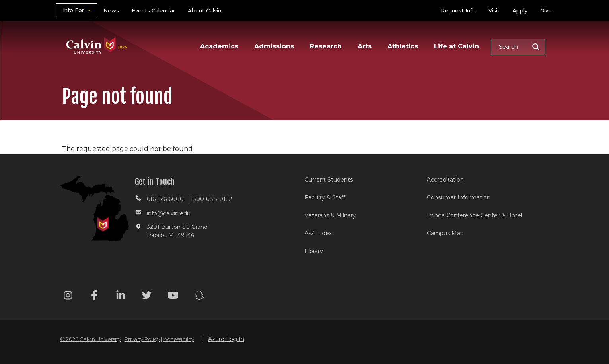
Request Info (458, 10)
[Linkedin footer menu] (121, 297)
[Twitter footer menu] (147, 297)
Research (326, 46)
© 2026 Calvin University (90, 339)
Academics (219, 46)
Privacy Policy (142, 339)
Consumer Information (459, 197)
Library (314, 251)
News (111, 10)
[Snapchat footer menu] (199, 297)
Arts (365, 46)
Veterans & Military (330, 215)
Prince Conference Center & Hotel (475, 215)
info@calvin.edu (169, 213)
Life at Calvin (456, 46)
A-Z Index (318, 233)
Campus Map (445, 233)
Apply (520, 10)
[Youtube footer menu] (173, 297)
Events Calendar (153, 10)
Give (546, 10)
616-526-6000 (165, 199)
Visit (494, 10)
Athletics (403, 46)
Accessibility (179, 339)
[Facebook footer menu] (94, 297)
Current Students (329, 180)
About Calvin (204, 10)
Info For (73, 10)
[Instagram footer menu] (68, 297)
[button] (518, 47)
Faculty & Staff (325, 197)
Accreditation (445, 180)
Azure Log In (226, 339)
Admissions (274, 46)
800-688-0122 (212, 199)
